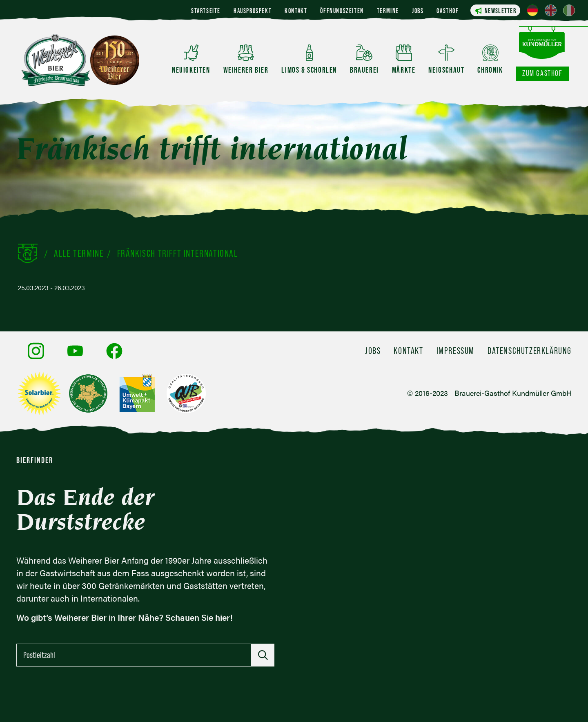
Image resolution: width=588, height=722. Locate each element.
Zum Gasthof (542, 73)
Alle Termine (79, 253)
